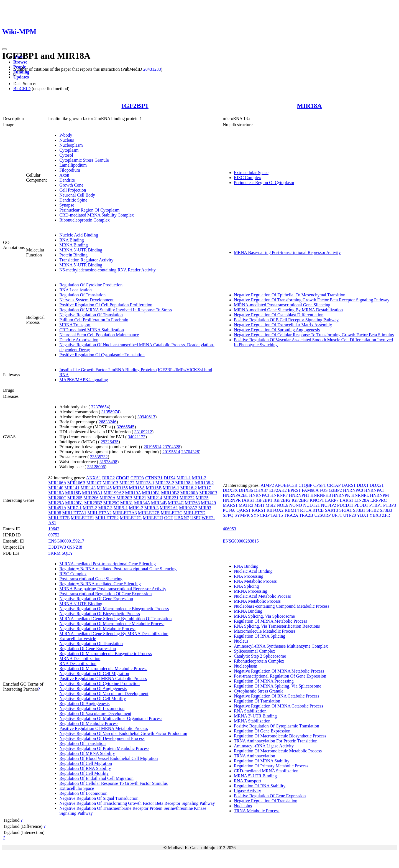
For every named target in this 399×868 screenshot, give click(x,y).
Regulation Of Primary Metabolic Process (271, 766)
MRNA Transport (75, 325)
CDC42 (123, 478)
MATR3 (246, 505)
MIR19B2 (170, 493)
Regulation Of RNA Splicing (259, 636)
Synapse (67, 205)
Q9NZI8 (75, 547)
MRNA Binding (74, 245)
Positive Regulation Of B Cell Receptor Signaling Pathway (286, 320)
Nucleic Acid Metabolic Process (262, 596)
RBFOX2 (275, 510)
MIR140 (56, 488)
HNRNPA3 (259, 495)
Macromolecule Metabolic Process (265, 631)
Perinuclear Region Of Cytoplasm (89, 210)
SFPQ (228, 515)
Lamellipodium (73, 165)
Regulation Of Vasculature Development (95, 713)
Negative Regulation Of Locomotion (92, 708)
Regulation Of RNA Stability (85, 768)
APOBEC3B (286, 485)
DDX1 (363, 485)
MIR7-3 (105, 508)
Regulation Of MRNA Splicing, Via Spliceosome (277, 686)
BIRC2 (108, 478)
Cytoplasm (69, 150)
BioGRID (22, 89)
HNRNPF (279, 495)
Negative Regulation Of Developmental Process (102, 738)
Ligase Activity (247, 791)
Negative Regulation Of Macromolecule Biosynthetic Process (114, 609)
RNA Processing (249, 576)
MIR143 (88, 488)
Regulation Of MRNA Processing (264, 681)
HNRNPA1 (374, 490)
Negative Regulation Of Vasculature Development (104, 693)
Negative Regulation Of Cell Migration (94, 674)
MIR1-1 (184, 478)
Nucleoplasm (71, 145)
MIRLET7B (149, 513)
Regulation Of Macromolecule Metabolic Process (103, 669)
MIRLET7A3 (125, 513)
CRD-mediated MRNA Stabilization (92, 330)
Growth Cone (71, 185)
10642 (54, 529)
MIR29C (111, 503)
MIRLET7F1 (83, 518)
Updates (21, 77)
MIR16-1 (171, 488)
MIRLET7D (194, 513)
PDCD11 (345, 505)
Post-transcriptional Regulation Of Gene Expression (105, 594)
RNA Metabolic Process (255, 581)
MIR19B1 (151, 493)
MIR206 (91, 498)
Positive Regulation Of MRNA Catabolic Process (103, 679)
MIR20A (108, 498)
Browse (20, 62)
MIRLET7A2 (100, 513)
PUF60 (229, 510)
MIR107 (94, 483)
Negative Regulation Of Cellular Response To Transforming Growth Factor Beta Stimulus (314, 335)
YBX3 (375, 515)
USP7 (195, 518)
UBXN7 (182, 518)
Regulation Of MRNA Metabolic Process (270, 621)
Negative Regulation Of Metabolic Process (97, 629)
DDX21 (377, 485)
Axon (64, 175)
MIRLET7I (153, 518)
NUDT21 (311, 505)
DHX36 (246, 490)
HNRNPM (379, 495)
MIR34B (159, 503)
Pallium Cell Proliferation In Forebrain (94, 320)
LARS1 (346, 500)
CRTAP (334, 485)
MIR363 (192, 503)
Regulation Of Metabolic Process (89, 723)
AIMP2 (267, 485)
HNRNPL (360, 495)
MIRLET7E (59, 518)
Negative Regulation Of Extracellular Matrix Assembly (283, 325)
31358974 (110, 412)
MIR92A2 (188, 508)
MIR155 (120, 488)
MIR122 (127, 483)
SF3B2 (372, 510)
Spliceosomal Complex (255, 651)
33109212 (143, 432)
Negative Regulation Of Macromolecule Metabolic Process (112, 624)
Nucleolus (243, 806)
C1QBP (305, 485)
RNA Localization (76, 290)
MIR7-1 (75, 508)
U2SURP (322, 515)
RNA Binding (71, 240)
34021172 (136, 437)
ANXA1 (94, 478)
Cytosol (66, 155)
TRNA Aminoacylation (255, 756)
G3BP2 (335, 490)
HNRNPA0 (353, 490)
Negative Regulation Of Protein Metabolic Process (104, 748)
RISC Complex (247, 178)
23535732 (99, 457)
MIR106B (76, 483)
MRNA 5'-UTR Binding (81, 265)
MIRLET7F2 (107, 518)
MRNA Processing (250, 591)
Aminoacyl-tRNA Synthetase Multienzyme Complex (281, 646)
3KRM (54, 553)
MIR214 (155, 498)
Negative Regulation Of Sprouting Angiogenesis (277, 330)
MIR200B (208, 493)
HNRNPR (232, 500)
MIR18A (309, 106)
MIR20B (124, 498)
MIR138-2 (204, 483)
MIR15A (137, 488)
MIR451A (57, 508)
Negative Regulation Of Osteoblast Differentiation (279, 315)
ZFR (386, 515)
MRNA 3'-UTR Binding (81, 250)
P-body (66, 135)
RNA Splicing (246, 586)
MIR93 (205, 508)
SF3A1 (345, 510)
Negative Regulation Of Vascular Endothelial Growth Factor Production (123, 733)
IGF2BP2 (282, 500)
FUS (323, 490)
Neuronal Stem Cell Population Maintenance (99, 335)
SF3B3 (386, 510)
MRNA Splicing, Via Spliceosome (264, 616)
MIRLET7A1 (74, 513)
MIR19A (133, 493)
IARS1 (248, 500)
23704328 (172, 447)
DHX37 (261, 490)
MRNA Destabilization (80, 659)
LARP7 (332, 500)
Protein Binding (73, 255)
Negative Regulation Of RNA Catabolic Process (277, 696)
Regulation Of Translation (82, 295)
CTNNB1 (154, 478)
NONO (296, 505)
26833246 (108, 422)
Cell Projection (73, 190)
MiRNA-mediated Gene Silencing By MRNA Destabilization (288, 310)
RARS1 (259, 510)
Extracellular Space (251, 173)
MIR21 (140, 498)
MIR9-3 (152, 508)
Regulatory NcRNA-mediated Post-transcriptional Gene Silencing (118, 569)
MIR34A (142, 503)
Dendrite (67, 180)
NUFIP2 (328, 505)
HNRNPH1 (299, 495)
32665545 (126, 427)
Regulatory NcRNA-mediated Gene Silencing (100, 584)
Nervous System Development (86, 300)
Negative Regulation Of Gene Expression (96, 599)
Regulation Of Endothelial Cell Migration (96, 778)
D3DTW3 (57, 547)
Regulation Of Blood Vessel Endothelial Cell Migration (108, 758)
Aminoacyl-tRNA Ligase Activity (264, 746)
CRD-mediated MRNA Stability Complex (97, 215)
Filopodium (70, 170)
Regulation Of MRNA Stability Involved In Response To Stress (116, 310)
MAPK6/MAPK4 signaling (84, 380)
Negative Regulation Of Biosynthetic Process (100, 614)
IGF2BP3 (300, 500)
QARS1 (243, 510)
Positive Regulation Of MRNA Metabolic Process (104, 728)
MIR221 (171, 498)
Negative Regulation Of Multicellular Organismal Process (111, 718)
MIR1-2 (199, 478)
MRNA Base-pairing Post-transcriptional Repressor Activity (287, 252)
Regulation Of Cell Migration (86, 763)
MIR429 (208, 503)
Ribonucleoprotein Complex (85, 220)
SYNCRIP (260, 515)
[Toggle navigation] (4, 49)
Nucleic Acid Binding (79, 235)
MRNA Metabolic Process (257, 601)
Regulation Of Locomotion (83, 793)
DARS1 (349, 485)
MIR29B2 (93, 503)
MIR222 (187, 498)
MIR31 (127, 503)
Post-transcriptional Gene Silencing (91, 579)
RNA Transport (247, 781)
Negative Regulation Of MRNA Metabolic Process (279, 671)
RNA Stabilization (250, 711)
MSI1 (259, 505)
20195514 (153, 447)
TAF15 (277, 515)
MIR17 (204, 488)
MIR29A (56, 503)
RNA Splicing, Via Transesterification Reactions (277, 626)
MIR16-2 (189, 488)
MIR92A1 (169, 508)
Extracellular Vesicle (78, 639)
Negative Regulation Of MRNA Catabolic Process (278, 706)
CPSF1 (320, 485)
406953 (229, 529)
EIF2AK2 (278, 490)
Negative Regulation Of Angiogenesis (93, 688)
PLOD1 (361, 505)
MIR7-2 (90, 508)
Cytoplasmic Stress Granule (84, 160)
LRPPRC (378, 500)
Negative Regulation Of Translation (91, 315)
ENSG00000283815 (241, 541)
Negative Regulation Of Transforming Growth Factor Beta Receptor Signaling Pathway (312, 300)
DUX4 (170, 478)
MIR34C (176, 503)
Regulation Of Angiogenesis (84, 703)
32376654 (100, 407)
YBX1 (363, 515)
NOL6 (282, 505)
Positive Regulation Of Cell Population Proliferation (106, 305)
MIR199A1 (92, 493)
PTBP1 (375, 505)
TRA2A (291, 515)
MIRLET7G (131, 518)
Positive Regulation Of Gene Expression (270, 796)
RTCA (306, 510)
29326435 (110, 442)
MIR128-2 (165, 483)
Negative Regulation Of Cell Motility (93, 698)
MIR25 (202, 498)
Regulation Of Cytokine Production (91, 285)
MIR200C (57, 498)
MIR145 (104, 488)
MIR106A (57, 483)
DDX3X (230, 490)
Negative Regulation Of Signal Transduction (99, 798)
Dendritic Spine (73, 200)
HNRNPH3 (321, 495)
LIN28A (362, 500)
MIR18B (73, 493)
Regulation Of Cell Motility (84, 773)
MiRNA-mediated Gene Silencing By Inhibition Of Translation (115, 619)
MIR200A (189, 493)
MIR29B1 (74, 503)
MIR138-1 (185, 483)
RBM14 (292, 510)
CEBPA (137, 478)
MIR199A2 (114, 493)
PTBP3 (390, 505)
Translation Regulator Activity (86, 260)
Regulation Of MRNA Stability (87, 753)
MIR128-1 (145, 483)
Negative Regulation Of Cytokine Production (99, 684)
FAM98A (310, 490)
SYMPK (242, 515)
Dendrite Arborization (79, 340)
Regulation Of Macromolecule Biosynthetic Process (105, 654)
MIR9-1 (121, 508)
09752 (54, 535)
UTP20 (349, 515)
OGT (169, 518)
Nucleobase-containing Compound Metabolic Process (282, 606)
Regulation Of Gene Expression (88, 649)
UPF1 (337, 515)
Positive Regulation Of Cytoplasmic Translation (102, 355)
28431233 (152, 69)
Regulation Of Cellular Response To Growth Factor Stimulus (113, 783)
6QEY (67, 553)
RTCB (318, 510)
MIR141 (72, 488)
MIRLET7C (172, 513)
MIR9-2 (136, 508)
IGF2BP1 (135, 106)
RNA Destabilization (78, 664)
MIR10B (110, 483)
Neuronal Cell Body (77, 195)
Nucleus (66, 140)
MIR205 (75, 498)
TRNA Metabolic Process (257, 811)
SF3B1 (359, 510)
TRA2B (306, 515)
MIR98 (55, 513)
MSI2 (270, 505)
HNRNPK (341, 495)
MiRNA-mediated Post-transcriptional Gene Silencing (282, 305)
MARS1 (230, 505)
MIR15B (154, 488)
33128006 (96, 467)
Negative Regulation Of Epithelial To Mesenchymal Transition (290, 295)
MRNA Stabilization (252, 721)
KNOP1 (317, 500)
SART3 (332, 510)
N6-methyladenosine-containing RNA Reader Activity (108, 270)
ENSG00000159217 (66, 541)
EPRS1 (294, 490)
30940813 (146, 417)
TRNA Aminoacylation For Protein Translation (276, 741)
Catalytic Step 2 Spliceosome (260, 656)
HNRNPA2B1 (235, 495)
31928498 (108, 462)
